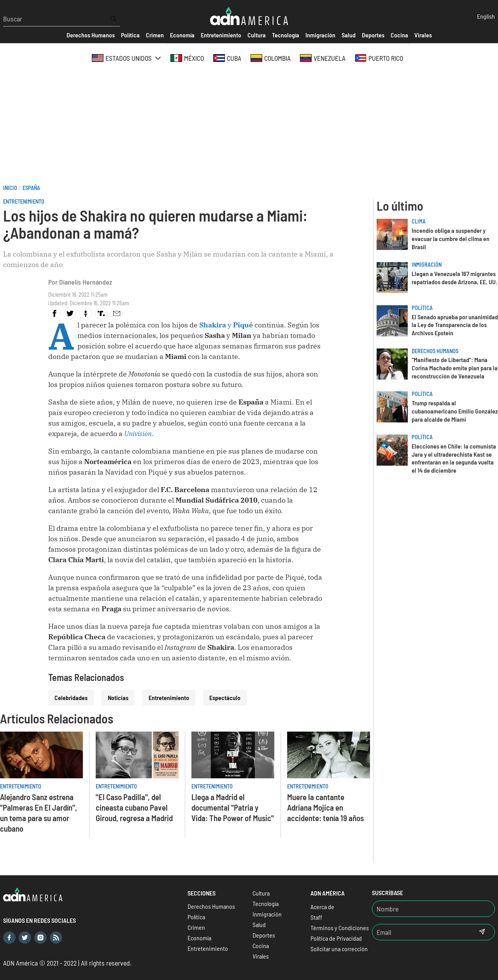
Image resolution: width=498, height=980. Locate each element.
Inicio (10, 188)
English (486, 16)
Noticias (118, 698)
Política (422, 308)
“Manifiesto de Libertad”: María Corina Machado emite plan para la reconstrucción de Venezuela (455, 368)
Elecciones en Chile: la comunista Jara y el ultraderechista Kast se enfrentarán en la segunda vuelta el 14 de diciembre (454, 458)
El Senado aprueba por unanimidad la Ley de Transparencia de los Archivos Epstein (455, 325)
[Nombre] (433, 909)
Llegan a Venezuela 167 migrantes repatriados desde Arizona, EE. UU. (454, 278)
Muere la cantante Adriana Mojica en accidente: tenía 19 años (325, 807)
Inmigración (427, 265)
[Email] (421, 932)
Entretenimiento (24, 201)
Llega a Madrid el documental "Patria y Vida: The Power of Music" (233, 807)
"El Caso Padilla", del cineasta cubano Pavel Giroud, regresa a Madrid (134, 807)
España (31, 188)
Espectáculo (225, 698)
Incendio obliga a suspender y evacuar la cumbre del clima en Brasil (451, 238)
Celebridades (71, 698)
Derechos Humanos (435, 351)
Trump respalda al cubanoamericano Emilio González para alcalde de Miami (455, 411)
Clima (419, 221)
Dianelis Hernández (86, 282)
